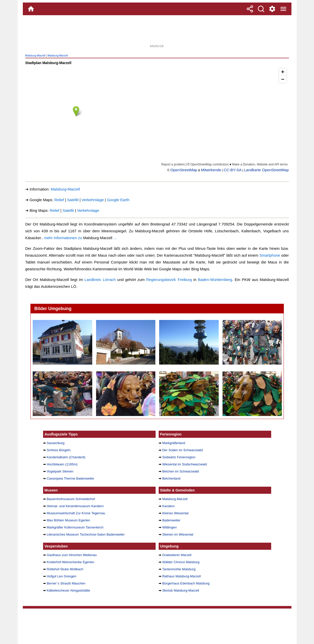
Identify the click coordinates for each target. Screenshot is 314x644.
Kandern (168, 506)
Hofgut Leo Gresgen (61, 576)
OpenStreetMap (184, 170)
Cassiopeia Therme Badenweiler (70, 478)
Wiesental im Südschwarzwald (184, 464)
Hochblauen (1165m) (62, 464)
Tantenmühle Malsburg (179, 569)
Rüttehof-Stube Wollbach (65, 569)
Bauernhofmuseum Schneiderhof (71, 499)
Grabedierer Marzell (177, 555)
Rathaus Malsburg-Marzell (181, 576)
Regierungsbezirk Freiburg (169, 280)
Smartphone (270, 255)
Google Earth (118, 200)
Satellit (73, 200)
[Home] (31, 9)
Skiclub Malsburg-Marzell (181, 590)
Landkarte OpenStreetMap (266, 170)
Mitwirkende (211, 170)
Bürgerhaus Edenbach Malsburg (186, 583)
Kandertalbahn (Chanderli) (66, 457)
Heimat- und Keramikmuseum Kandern (75, 506)
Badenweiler (171, 520)
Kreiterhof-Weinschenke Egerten (70, 562)
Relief (59, 200)
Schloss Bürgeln (59, 450)
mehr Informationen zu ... (80, 238)
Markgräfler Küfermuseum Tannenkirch (75, 527)
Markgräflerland (174, 443)
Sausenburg (56, 443)
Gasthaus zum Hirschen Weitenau (72, 555)
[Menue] (283, 9)
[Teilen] (250, 9)
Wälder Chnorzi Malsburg (181, 562)
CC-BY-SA (233, 170)
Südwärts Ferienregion (179, 457)
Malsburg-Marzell (35, 56)
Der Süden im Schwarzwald (182, 450)
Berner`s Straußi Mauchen (66, 583)
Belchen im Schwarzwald (181, 471)
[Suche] (261, 9)
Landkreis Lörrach (100, 280)
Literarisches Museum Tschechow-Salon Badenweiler (86, 534)
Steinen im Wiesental (178, 534)
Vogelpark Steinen (60, 471)
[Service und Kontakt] (272, 9)
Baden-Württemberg (215, 280)
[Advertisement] (157, 32)
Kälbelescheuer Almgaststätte (68, 590)
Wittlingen (169, 527)
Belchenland (171, 478)
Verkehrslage (93, 200)
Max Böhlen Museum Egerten (68, 520)
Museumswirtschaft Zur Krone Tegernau (76, 513)
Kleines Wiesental (175, 513)
